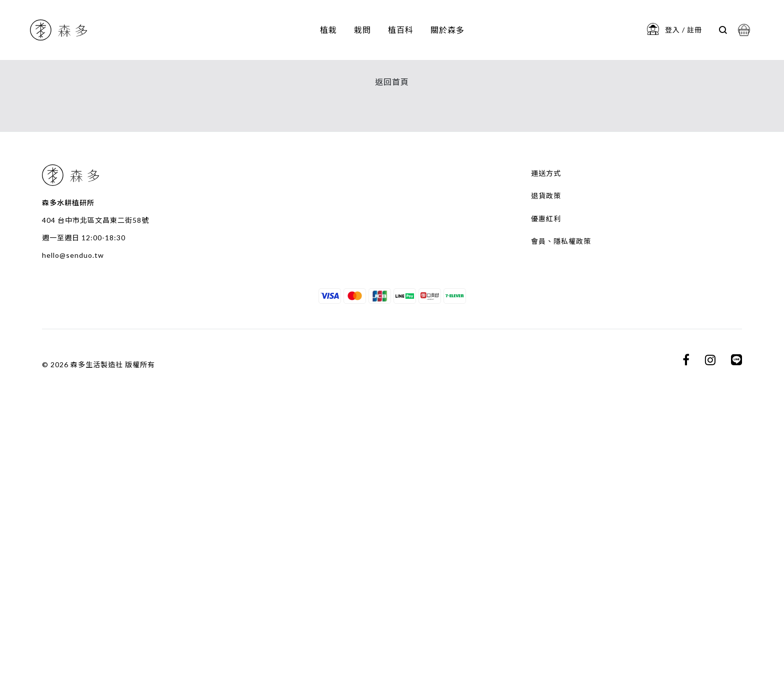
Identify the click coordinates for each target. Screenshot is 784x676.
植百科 (401, 30)
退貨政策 (546, 483)
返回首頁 (392, 369)
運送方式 (546, 461)
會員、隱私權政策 (561, 529)
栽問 (362, 30)
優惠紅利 (546, 506)
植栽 (328, 30)
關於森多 (447, 30)
